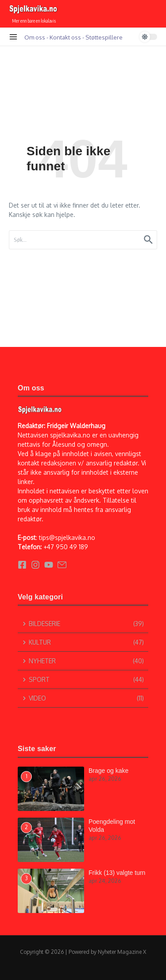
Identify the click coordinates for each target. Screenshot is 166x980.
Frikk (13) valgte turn (117, 873)
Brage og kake (108, 771)
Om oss (35, 37)
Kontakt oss (65, 37)
